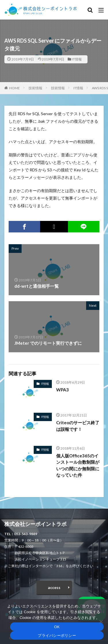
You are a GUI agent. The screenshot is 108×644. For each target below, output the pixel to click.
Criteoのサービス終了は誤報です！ (78, 426)
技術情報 (35, 88)
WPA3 (62, 390)
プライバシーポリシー (57, 636)
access (54, 587)
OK (57, 627)
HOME (15, 88)
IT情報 (77, 59)
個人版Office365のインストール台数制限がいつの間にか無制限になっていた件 (78, 465)
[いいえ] (101, 622)
